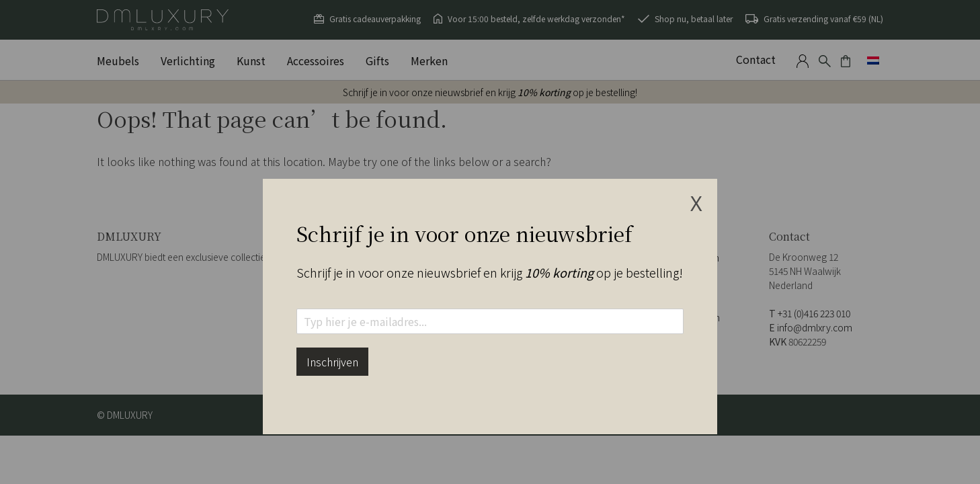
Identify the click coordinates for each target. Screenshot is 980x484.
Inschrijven (332, 362)
